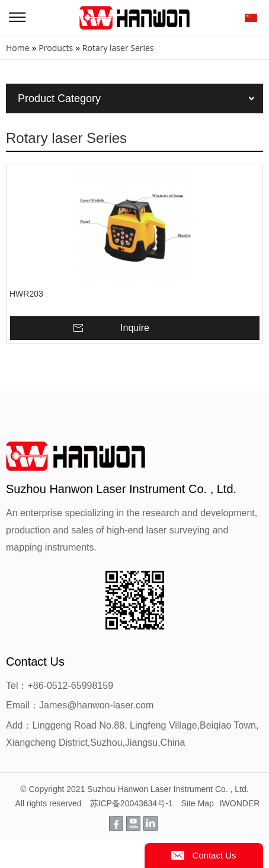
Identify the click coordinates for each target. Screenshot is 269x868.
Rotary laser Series (118, 48)
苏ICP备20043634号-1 (132, 803)
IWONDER (240, 803)
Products (56, 48)
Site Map (197, 803)
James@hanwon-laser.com (96, 705)
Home (18, 48)
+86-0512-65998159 (70, 686)
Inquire (135, 328)
